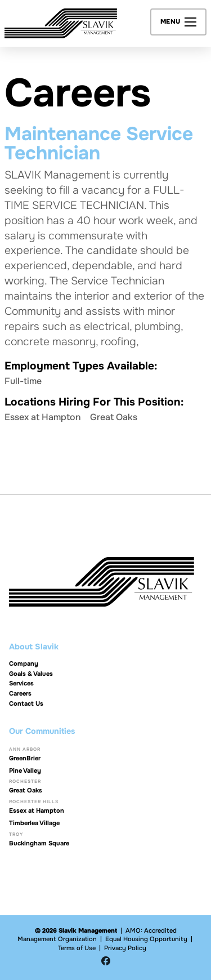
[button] (179, 22)
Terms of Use (77, 948)
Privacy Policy (125, 948)
